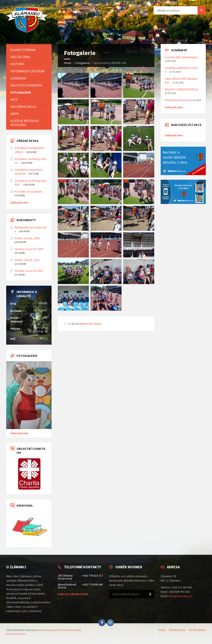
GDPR (14, 114)
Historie (17, 64)
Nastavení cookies (16, 634)
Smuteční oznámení (26, 85)
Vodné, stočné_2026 (27, 238)
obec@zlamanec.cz (180, 596)
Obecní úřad (20, 57)
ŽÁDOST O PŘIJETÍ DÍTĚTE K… (183, 89)
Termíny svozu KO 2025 (29, 271)
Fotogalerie (82, 63)
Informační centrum (27, 71)
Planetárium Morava (177, 100)
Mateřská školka (92, 324)
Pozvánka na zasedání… (30, 191)
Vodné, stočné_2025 (27, 260)
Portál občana (197, 630)
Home (68, 63)
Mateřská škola (23, 107)
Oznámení (18, 78)
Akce (14, 99)
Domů (162, 630)
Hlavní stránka (23, 50)
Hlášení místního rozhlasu (25, 123)
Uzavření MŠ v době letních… (183, 57)
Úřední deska (177, 630)
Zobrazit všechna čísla (73, 594)
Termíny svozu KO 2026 (29, 249)
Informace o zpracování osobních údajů (59, 630)
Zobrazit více (19, 202)
